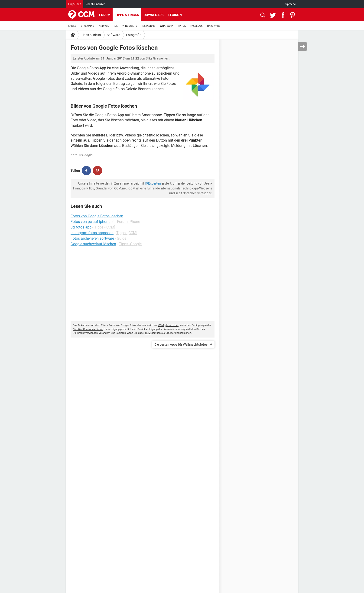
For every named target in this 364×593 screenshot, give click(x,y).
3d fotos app (81, 227)
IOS (116, 26)
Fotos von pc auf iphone (90, 222)
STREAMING (88, 26)
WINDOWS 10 (130, 26)
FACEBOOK (196, 26)
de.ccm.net (172, 325)
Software (113, 35)
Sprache (291, 4)
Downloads (154, 15)
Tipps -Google (130, 244)
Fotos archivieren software (92, 238)
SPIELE (72, 26)
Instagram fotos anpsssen (92, 233)
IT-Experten (153, 183)
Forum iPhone (128, 222)
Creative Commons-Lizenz (88, 329)
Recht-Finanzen (95, 4)
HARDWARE (214, 26)
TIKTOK (182, 26)
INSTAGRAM (149, 26)
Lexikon (175, 15)
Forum (105, 15)
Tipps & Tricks (127, 15)
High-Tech (75, 4)
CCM (161, 325)
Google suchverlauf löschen (93, 244)
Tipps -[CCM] (105, 227)
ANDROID (104, 26)
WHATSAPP (166, 26)
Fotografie (134, 35)
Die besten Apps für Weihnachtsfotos (181, 345)
